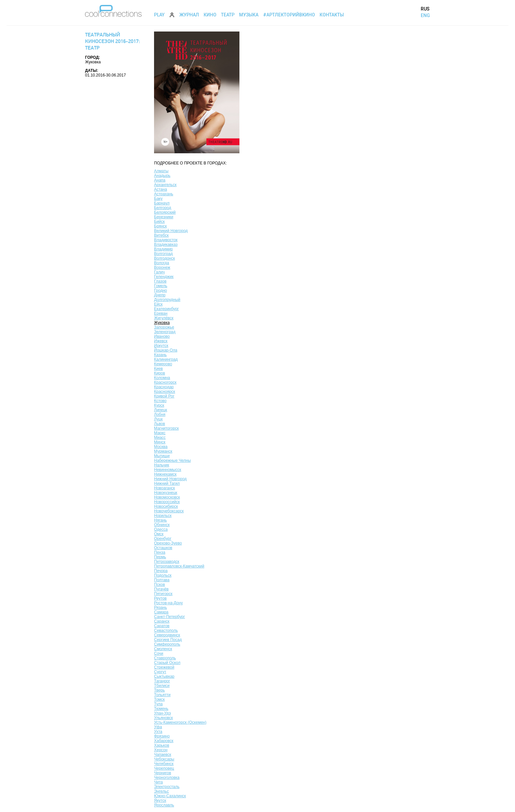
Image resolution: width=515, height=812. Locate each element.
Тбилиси (162, 686)
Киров (159, 373)
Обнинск (162, 525)
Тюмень (161, 709)
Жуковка (162, 323)
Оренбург (163, 539)
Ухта (158, 732)
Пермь (160, 557)
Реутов (160, 598)
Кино (210, 15)
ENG (425, 15)
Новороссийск (167, 502)
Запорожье (164, 327)
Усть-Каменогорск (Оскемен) (180, 722)
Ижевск (161, 341)
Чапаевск (163, 755)
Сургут (160, 672)
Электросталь (167, 787)
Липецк (161, 410)
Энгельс (161, 791)
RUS (425, 9)
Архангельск (165, 185)
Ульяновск (163, 718)
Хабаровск (164, 741)
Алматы (161, 171)
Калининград (166, 359)
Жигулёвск (164, 318)
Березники (164, 217)
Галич (159, 272)
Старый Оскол (167, 663)
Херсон (161, 750)
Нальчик (162, 465)
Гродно (160, 290)
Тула (158, 704)
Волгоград (163, 254)
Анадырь (162, 176)
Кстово (160, 401)
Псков (159, 585)
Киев (158, 369)
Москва (161, 447)
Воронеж (162, 267)
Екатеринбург (167, 309)
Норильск (163, 516)
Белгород (163, 208)
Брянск (160, 226)
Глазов (160, 281)
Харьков (162, 745)
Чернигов (163, 773)
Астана (160, 189)
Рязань (160, 608)
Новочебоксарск (169, 511)
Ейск (158, 304)
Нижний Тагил (167, 483)
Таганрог (162, 681)
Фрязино (162, 736)
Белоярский (165, 212)
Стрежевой (164, 667)
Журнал (189, 15)
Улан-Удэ (162, 713)
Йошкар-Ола (166, 350)
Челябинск (164, 764)
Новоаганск (165, 488)
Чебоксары (164, 759)
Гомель (161, 286)
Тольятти (162, 695)
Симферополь (167, 644)
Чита (158, 782)
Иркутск (161, 346)
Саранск (162, 621)
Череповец (164, 768)
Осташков (163, 548)
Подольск (163, 575)
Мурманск (163, 451)
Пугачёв (161, 589)
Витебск (161, 235)
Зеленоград (165, 332)
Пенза (160, 552)
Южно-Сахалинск (170, 796)
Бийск (159, 222)
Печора (161, 571)
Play (159, 15)
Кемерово (163, 364)
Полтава (162, 580)
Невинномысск (168, 470)
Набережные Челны (172, 460)
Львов (159, 424)
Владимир (163, 249)
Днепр (160, 295)
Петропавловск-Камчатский (179, 566)
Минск (160, 442)
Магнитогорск (166, 428)
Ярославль (164, 805)
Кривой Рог (164, 396)
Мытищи (162, 456)
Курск (159, 405)
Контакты (332, 15)
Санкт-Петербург (169, 617)
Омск (159, 534)
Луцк (158, 419)
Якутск (160, 801)
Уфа (158, 727)
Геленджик (164, 277)
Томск (159, 699)
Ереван (161, 313)
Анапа (160, 180)
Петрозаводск (167, 562)
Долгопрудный (167, 300)
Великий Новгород (171, 231)
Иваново (162, 336)
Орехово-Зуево (168, 543)
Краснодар (164, 387)
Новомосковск (167, 497)
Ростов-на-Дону (168, 603)
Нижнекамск (165, 474)
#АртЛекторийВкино (289, 15)
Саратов (162, 626)
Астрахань (164, 194)
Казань (160, 355)
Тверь (159, 690)
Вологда (162, 263)
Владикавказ (166, 245)
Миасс (160, 438)
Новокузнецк (166, 493)
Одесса (161, 529)
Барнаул (162, 203)
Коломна (162, 378)
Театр (228, 15)
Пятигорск (163, 594)
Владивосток (166, 240)
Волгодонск (165, 258)
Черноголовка (167, 778)
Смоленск (163, 649)
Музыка (249, 15)
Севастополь (166, 630)
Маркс (160, 433)
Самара (161, 612)
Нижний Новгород (170, 479)
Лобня (160, 415)
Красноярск (165, 392)
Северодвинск (167, 635)
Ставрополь (165, 658)
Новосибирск (166, 506)
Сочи (159, 653)
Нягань (160, 520)
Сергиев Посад (168, 640)
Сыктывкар (164, 676)
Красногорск (165, 382)
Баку (158, 199)
